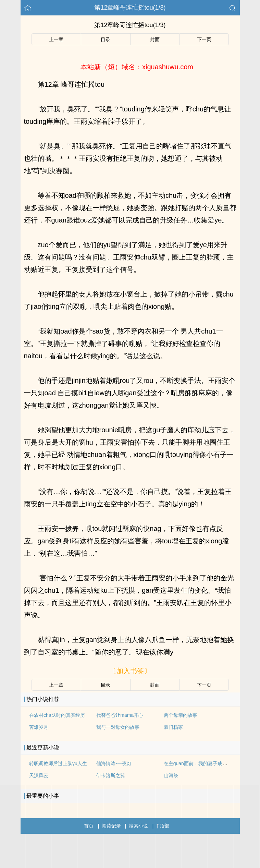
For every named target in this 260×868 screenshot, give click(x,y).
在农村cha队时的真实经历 (57, 715)
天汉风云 (39, 775)
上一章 (56, 39)
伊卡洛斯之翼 (111, 775)
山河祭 (171, 775)
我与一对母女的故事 (118, 727)
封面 (155, 39)
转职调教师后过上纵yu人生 (58, 763)
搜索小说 (138, 826)
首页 (89, 826)
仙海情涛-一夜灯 (114, 763)
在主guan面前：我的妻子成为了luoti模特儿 (209, 763)
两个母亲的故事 (181, 715)
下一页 (204, 39)
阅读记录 (111, 826)
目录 (106, 39)
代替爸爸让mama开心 (120, 715)
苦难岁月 (39, 727)
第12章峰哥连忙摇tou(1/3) (130, 8)
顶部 (163, 826)
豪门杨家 (173, 727)
